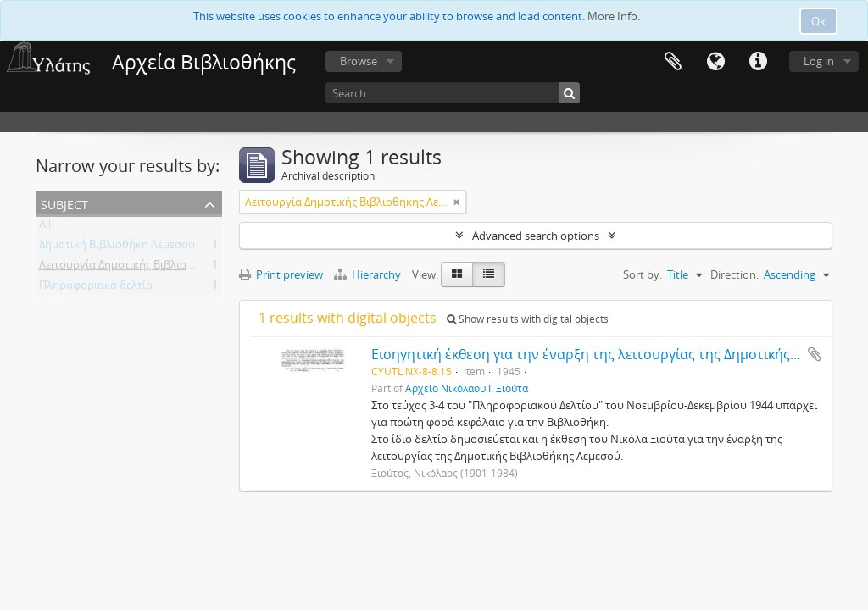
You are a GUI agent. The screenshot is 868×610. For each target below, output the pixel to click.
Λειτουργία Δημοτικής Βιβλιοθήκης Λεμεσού (152, 268)
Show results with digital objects (528, 319)
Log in (819, 61)
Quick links (758, 62)
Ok (818, 21)
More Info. (614, 16)
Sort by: (643, 274)
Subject (64, 203)
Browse (359, 61)
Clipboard (673, 62)
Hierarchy (369, 274)
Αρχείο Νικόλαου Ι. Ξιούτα (467, 388)
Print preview (281, 274)
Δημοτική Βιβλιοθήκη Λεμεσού (117, 247)
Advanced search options (536, 236)
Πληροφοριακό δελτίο (96, 288)
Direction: (734, 274)
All (45, 227)
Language (715, 62)
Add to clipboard (815, 354)
